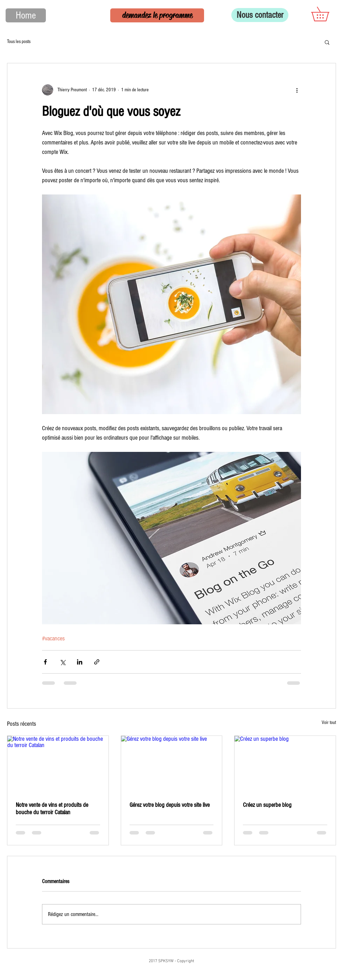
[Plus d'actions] (297, 90)
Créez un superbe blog (267, 805)
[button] (327, 14)
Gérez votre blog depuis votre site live (170, 805)
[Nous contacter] (260, 15)
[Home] (26, 15)
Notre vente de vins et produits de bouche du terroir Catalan (52, 809)
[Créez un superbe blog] (285, 764)
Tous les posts (19, 42)
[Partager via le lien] (97, 662)
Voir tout (329, 723)
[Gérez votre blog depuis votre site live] (172, 764)
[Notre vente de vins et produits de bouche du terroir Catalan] (58, 764)
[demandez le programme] (157, 15)
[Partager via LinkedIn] (80, 662)
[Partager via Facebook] (45, 662)
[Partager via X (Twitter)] (62, 662)
